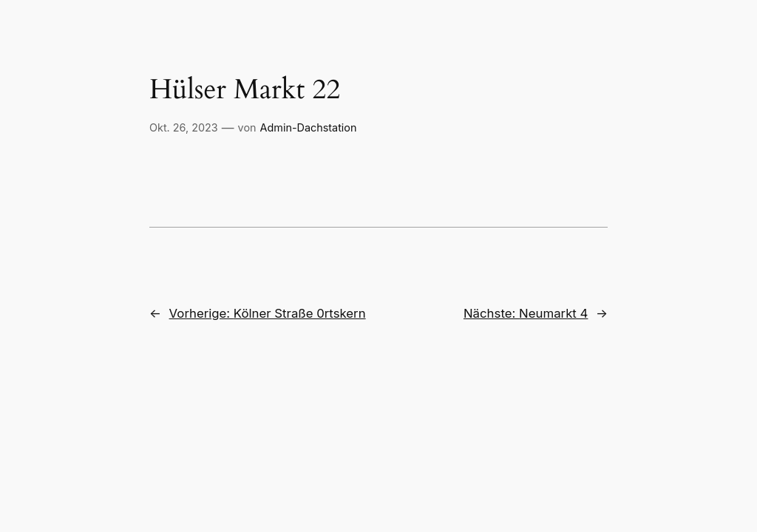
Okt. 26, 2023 (184, 127)
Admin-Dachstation (309, 127)
